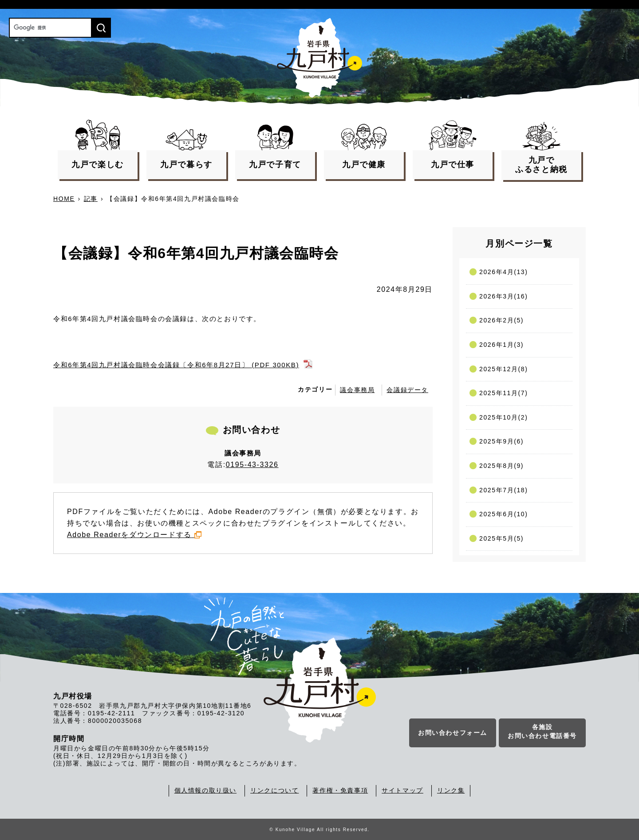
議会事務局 (357, 390)
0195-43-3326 (252, 465)
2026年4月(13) (503, 272)
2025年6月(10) (503, 514)
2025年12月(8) (503, 369)
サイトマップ (402, 790)
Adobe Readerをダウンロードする (134, 535)
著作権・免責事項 (340, 790)
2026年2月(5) (501, 320)
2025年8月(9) (501, 466)
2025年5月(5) (501, 538)
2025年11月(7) (503, 393)
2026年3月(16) (503, 296)
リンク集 (451, 790)
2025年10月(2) (503, 417)
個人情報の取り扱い (205, 790)
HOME (64, 199)
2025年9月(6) (501, 441)
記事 (91, 199)
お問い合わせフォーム (453, 733)
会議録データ (407, 390)
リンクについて (274, 790)
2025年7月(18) (503, 490)
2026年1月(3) (501, 345)
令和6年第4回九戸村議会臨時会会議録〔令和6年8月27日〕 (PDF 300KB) (176, 365)
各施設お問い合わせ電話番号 (542, 732)
